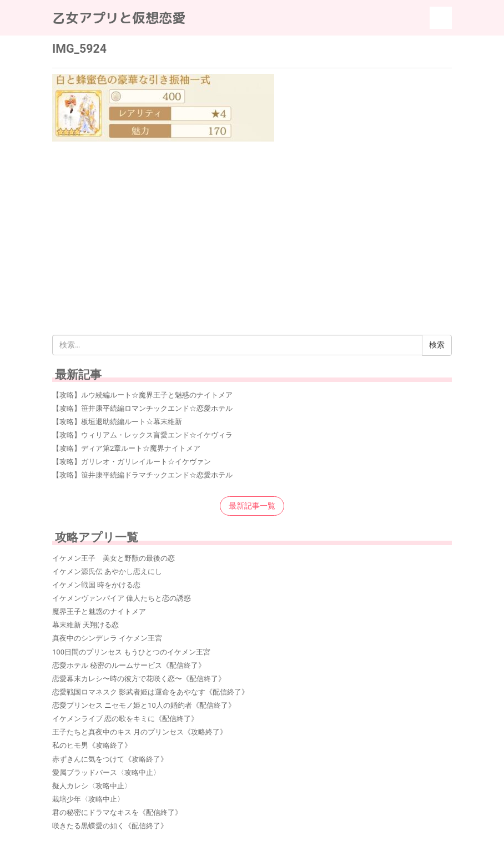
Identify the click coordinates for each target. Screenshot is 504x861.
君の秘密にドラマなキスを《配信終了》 (117, 812)
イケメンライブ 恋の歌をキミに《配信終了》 (125, 719)
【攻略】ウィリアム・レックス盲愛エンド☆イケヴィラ (142, 435)
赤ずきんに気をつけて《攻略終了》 (110, 759)
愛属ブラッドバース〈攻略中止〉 (106, 772)
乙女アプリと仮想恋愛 (119, 18)
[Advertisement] (252, 224)
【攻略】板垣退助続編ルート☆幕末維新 (117, 422)
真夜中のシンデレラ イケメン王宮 (107, 638)
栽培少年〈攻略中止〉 (88, 799)
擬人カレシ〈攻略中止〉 (92, 786)
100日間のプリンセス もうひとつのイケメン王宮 (131, 652)
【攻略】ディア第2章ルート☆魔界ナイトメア (126, 448)
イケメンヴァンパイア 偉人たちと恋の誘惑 (122, 598)
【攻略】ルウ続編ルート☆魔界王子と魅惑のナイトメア (142, 395)
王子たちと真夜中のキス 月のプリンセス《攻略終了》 (140, 732)
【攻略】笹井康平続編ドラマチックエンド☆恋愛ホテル (142, 475)
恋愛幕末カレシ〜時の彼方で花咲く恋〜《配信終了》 (139, 679)
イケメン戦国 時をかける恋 (96, 585)
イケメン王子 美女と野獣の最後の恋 (114, 558)
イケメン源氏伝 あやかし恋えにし (107, 572)
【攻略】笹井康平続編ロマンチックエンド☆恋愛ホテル (142, 408)
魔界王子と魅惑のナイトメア (99, 611)
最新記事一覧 (252, 506)
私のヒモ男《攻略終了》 (92, 745)
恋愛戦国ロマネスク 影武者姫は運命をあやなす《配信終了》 (150, 692)
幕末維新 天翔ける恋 (85, 625)
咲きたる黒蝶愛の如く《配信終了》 (110, 826)
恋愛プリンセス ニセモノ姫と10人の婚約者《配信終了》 (144, 705)
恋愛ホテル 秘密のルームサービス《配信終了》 (129, 665)
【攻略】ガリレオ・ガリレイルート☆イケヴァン (132, 462)
